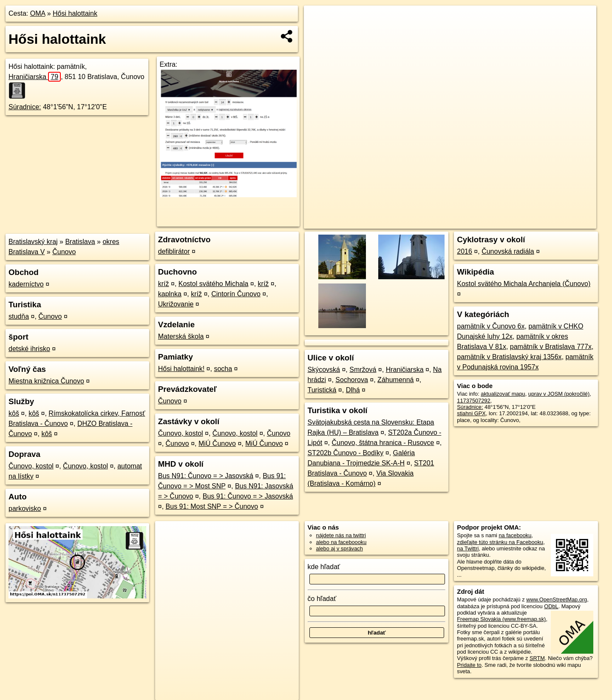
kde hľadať (324, 567)
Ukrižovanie (176, 304)
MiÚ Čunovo (217, 444)
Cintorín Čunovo (236, 294)
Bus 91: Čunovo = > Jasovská (248, 496)
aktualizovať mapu (503, 394)
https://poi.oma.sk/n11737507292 (557, 222)
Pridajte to (469, 665)
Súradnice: (25, 107)
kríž (164, 284)
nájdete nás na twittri (341, 535)
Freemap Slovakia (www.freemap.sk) (501, 619)
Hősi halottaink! (181, 369)
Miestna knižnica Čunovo (46, 381)
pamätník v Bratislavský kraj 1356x (509, 357)
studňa (19, 316)
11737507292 (473, 401)
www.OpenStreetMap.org (557, 599)
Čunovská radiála (508, 251)
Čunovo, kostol (31, 466)
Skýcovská (324, 370)
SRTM (537, 658)
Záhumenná (395, 380)
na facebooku (515, 535)
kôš (14, 413)
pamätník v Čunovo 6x (491, 326)
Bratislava (80, 242)
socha (223, 369)
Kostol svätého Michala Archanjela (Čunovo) (524, 284)
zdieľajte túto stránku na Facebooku (500, 542)
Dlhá (353, 390)
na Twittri (468, 548)
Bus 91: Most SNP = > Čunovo (212, 506)
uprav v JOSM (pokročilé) (559, 394)
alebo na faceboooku (341, 542)
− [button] (319, 33)
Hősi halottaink (75, 13)
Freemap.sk (491, 222)
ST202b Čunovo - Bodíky (346, 453)
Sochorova (352, 380)
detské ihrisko (29, 349)
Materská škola (181, 336)
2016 (465, 251)
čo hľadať (322, 599)
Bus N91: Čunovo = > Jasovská (206, 476)
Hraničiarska (35, 77)
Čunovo (64, 252)
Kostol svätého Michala (214, 284)
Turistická (322, 390)
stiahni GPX (471, 413)
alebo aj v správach (340, 548)
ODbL (551, 606)
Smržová (363, 370)
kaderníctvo (26, 284)
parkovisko (25, 509)
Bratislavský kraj (33, 242)
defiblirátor (174, 251)
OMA (38, 13)
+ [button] (319, 20)
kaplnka (170, 294)
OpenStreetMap (447, 222)
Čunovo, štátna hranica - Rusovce (383, 443)
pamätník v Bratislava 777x (551, 347)
